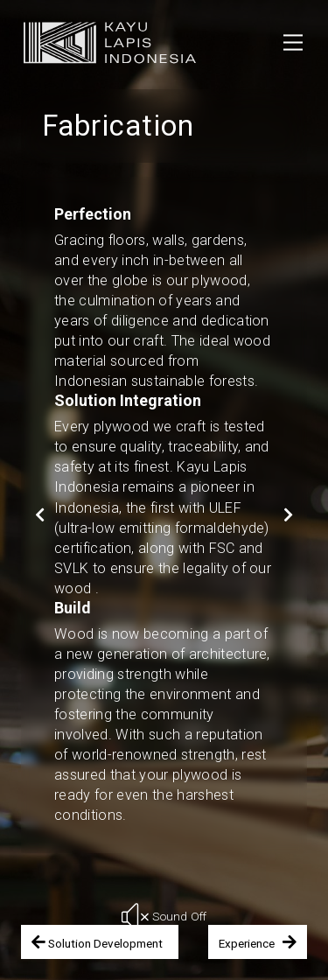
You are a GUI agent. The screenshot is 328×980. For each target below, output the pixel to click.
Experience (258, 942)
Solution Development (100, 942)
